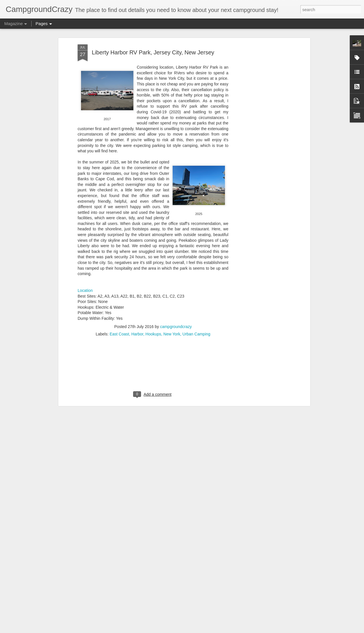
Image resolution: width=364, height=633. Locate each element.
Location (85, 237)
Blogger (200, 630)
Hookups (153, 280)
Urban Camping (197, 280)
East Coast (119, 280)
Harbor (137, 280)
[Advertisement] (153, 317)
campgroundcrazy (176, 273)
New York (172, 280)
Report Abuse (217, 630)
